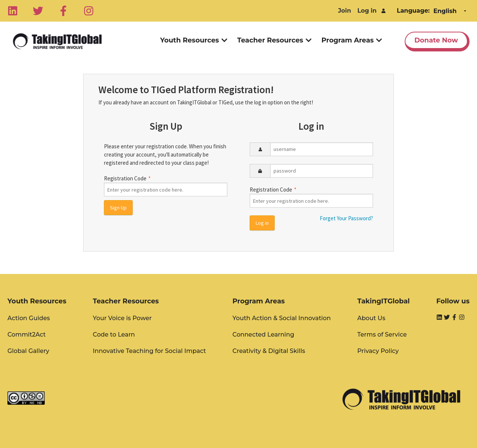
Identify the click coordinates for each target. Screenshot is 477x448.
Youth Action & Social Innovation (282, 318)
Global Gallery (28, 351)
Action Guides (29, 318)
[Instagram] (89, 11)
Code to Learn (114, 335)
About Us (371, 318)
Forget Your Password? (346, 218)
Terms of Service (382, 335)
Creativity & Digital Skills (269, 351)
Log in (367, 11)
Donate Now (436, 40)
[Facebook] (63, 11)
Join (345, 11)
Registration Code (166, 186)
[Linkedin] (13, 11)
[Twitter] (38, 11)
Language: (413, 11)
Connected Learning (263, 335)
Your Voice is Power (122, 318)
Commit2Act (27, 335)
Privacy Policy (378, 351)
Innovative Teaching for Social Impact (149, 351)
